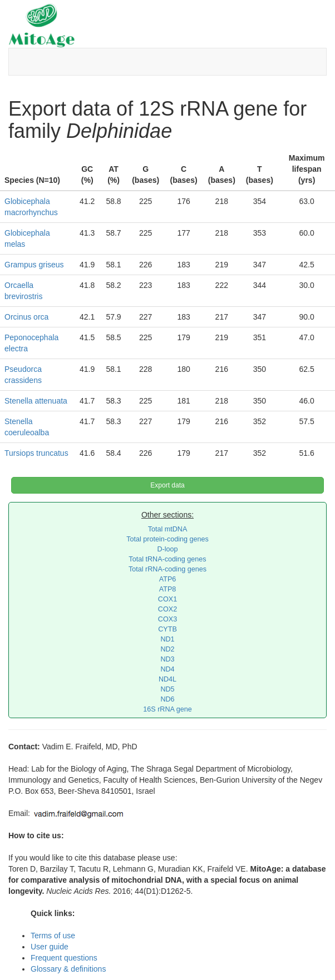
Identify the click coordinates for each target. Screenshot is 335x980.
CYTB (167, 629)
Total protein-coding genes (167, 539)
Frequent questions (64, 958)
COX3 (167, 619)
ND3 (167, 659)
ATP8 (168, 589)
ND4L (167, 679)
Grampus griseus (34, 265)
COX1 (167, 599)
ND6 (167, 699)
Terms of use (53, 936)
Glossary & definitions (68, 969)
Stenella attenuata (36, 401)
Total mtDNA (168, 529)
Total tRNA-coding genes (167, 559)
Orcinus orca (26, 317)
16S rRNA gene (167, 709)
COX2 (167, 609)
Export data (167, 485)
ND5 (167, 689)
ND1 (167, 639)
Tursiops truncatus (36, 453)
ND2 (167, 649)
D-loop (167, 549)
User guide (50, 947)
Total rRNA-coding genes (167, 569)
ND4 (167, 669)
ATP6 (168, 579)
